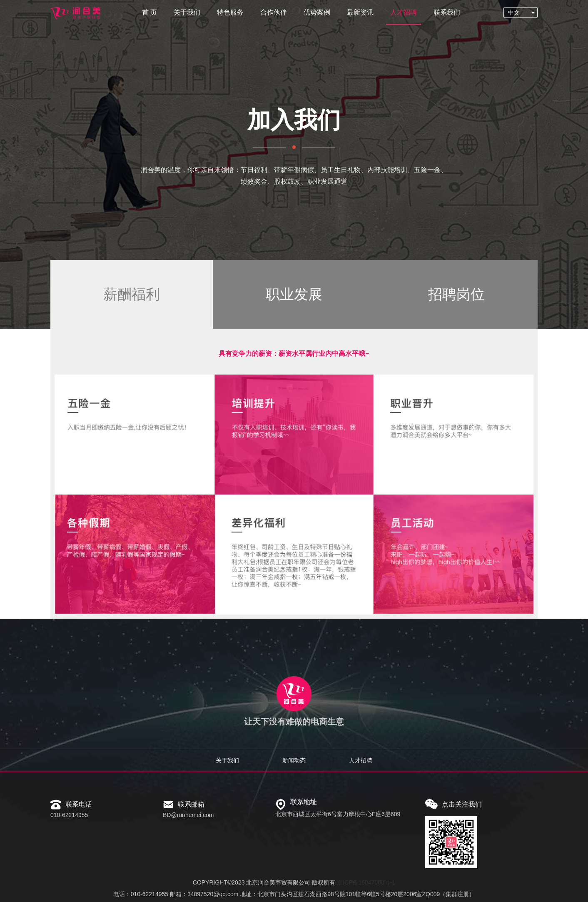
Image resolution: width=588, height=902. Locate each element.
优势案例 (317, 12)
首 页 (149, 12)
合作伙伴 (274, 12)
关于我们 (187, 12)
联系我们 (447, 12)
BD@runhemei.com (188, 815)
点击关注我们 (462, 804)
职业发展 (294, 294)
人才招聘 (404, 12)
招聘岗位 (456, 294)
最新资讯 (360, 12)
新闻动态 (294, 760)
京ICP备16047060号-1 (366, 882)
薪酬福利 (132, 294)
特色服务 (230, 12)
